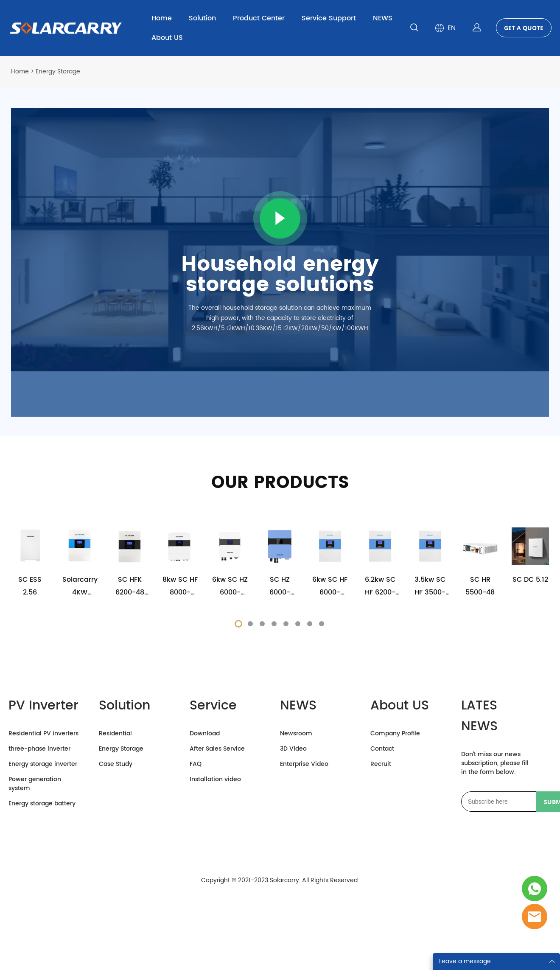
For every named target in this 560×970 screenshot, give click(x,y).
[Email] (499, 889)
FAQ (196, 851)
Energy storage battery (42, 891)
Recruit (381, 851)
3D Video (293, 836)
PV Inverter (43, 793)
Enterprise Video (304, 851)
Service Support (329, 18)
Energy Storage (121, 836)
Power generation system (35, 871)
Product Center (259, 18)
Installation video (215, 867)
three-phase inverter (39, 836)
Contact (382, 836)
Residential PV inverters (43, 821)
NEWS (383, 18)
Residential (115, 821)
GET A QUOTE (524, 28)
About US (167, 38)
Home (162, 18)
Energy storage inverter (43, 851)
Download (205, 821)
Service (213, 793)
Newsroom (296, 821)
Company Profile (395, 821)
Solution (202, 18)
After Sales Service (217, 836)
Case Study (116, 851)
